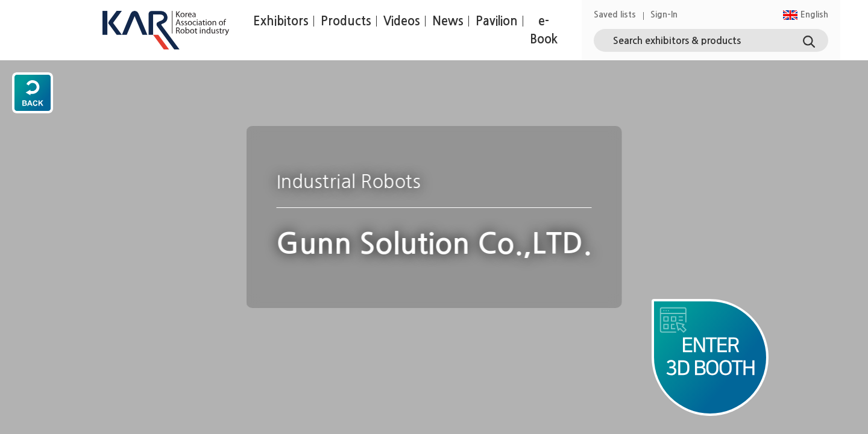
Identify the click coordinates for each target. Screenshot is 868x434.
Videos (402, 21)
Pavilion (497, 21)
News (448, 21)
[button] (805, 15)
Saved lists (615, 14)
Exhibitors (281, 21)
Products (346, 21)
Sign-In (664, 14)
